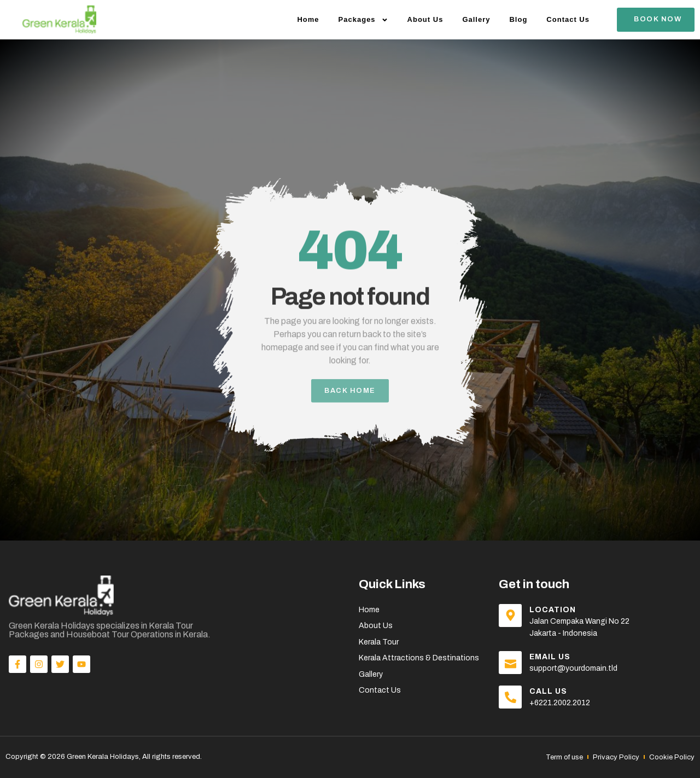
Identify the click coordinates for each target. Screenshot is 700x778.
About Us (425, 19)
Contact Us (568, 19)
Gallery (476, 19)
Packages (363, 20)
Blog (518, 19)
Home (308, 19)
